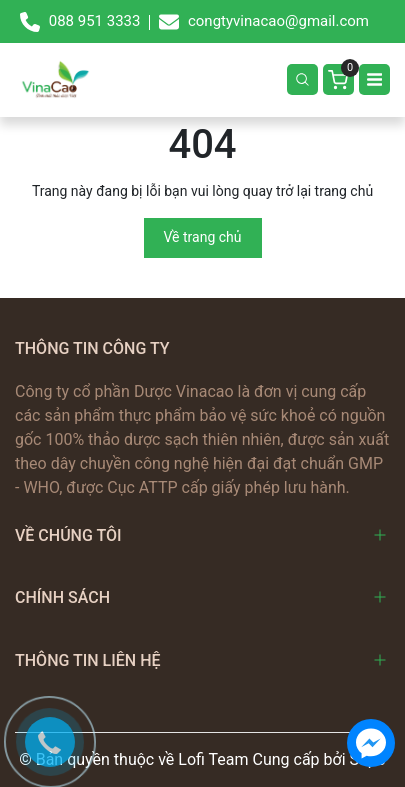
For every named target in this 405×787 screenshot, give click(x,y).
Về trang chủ (203, 237)
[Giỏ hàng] (338, 79)
